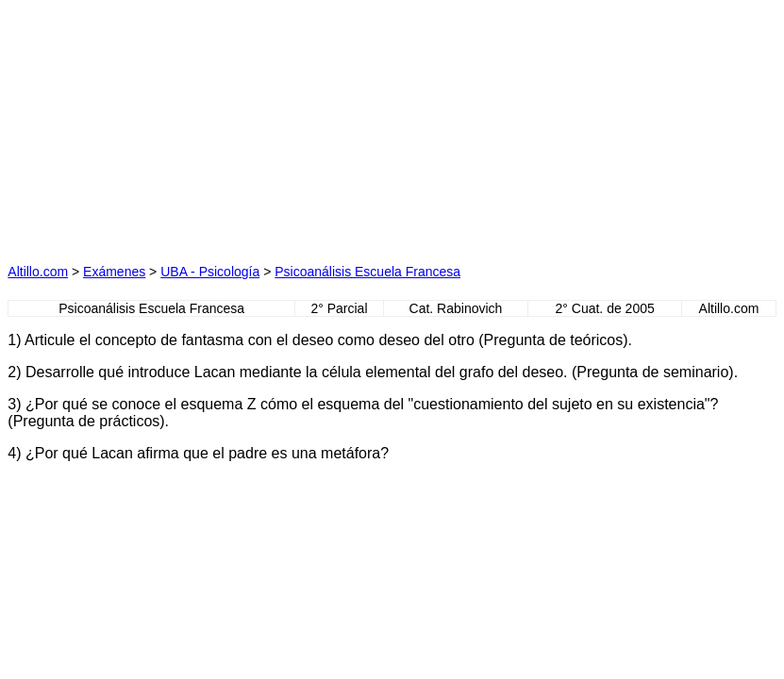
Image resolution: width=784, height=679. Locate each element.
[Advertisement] (212, 125)
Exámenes (114, 272)
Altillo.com (38, 272)
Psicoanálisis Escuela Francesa (367, 272)
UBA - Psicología (210, 272)
